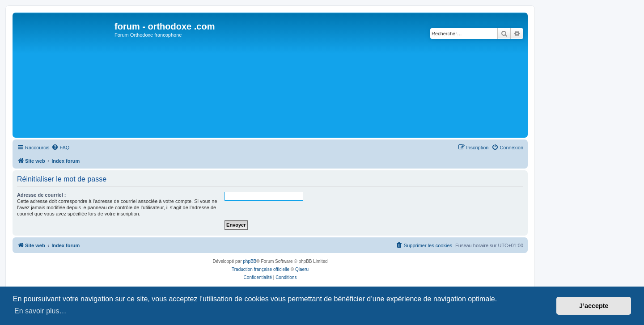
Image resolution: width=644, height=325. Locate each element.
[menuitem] (60, 148)
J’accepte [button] (594, 306)
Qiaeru (302, 269)
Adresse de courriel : (41, 195)
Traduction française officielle (261, 269)
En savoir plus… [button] (40, 311)
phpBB (250, 261)
